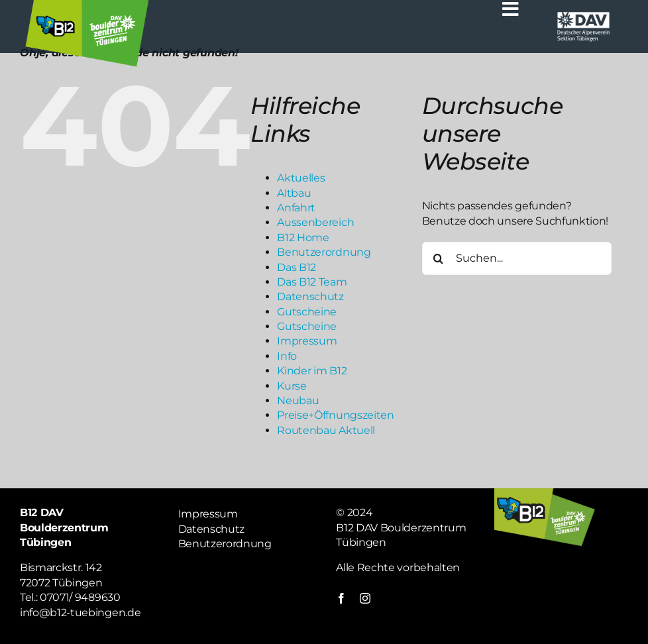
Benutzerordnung (324, 252)
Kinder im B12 (312, 371)
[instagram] (365, 598)
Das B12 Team (312, 282)
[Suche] (439, 258)
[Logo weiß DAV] (583, 15)
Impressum (307, 341)
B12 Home (303, 238)
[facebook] (341, 598)
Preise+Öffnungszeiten (335, 415)
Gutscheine (307, 312)
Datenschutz (310, 296)
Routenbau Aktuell (326, 430)
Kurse (292, 386)
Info (287, 356)
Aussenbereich (315, 222)
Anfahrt (296, 208)
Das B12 (297, 267)
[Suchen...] (517, 258)
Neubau (298, 401)
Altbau (294, 193)
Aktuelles (301, 178)
